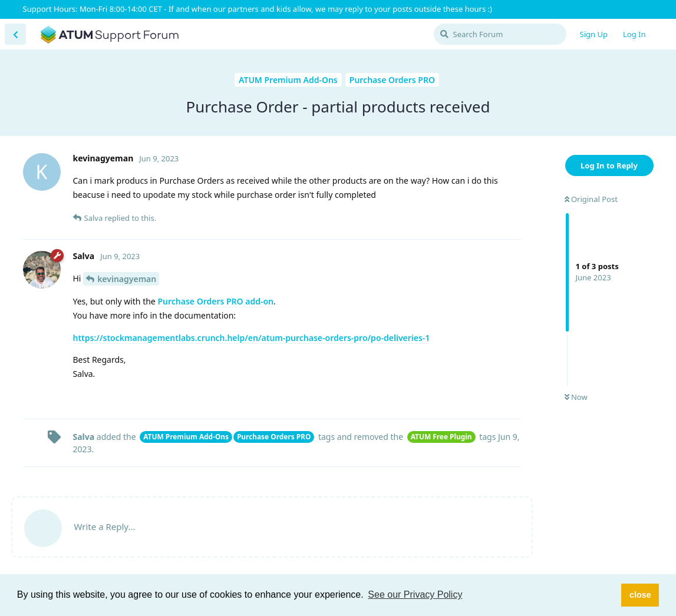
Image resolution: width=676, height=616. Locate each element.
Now (576, 397)
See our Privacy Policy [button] (415, 595)
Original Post (591, 199)
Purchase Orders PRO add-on (215, 301)
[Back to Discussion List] (15, 34)
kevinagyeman (127, 279)
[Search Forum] (500, 34)
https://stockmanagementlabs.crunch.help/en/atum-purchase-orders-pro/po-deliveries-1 (252, 338)
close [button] (640, 595)
